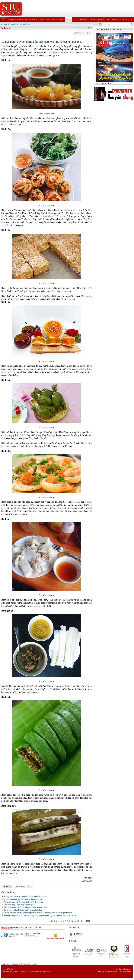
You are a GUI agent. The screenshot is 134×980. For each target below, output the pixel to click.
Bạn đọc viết (16, 964)
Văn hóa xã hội (44, 20)
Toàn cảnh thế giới (31, 20)
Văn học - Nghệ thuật (80, 20)
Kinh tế (108, 20)
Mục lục (129, 20)
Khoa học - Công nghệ (96, 20)
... (75, 921)
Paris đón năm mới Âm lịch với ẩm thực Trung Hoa (23, 902)
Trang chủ (82, 28)
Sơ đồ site (120, 969)
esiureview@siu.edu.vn (43, 972)
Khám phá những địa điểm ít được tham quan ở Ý (23, 899)
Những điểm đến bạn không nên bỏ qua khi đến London (26, 897)
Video (35, 964)
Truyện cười (6, 964)
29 (78, 921)
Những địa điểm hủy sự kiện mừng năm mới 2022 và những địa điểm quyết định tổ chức (38, 913)
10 (72, 921)
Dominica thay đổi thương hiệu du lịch (19, 905)
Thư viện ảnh (27, 964)
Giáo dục (54, 20)
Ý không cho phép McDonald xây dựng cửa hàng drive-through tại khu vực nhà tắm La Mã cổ (40, 916)
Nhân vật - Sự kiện (118, 20)
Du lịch (69, 20)
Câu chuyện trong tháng (15, 20)
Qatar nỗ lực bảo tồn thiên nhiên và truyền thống (23, 910)
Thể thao (61, 20)
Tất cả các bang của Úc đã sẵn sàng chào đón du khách (26, 907)
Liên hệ (128, 969)
